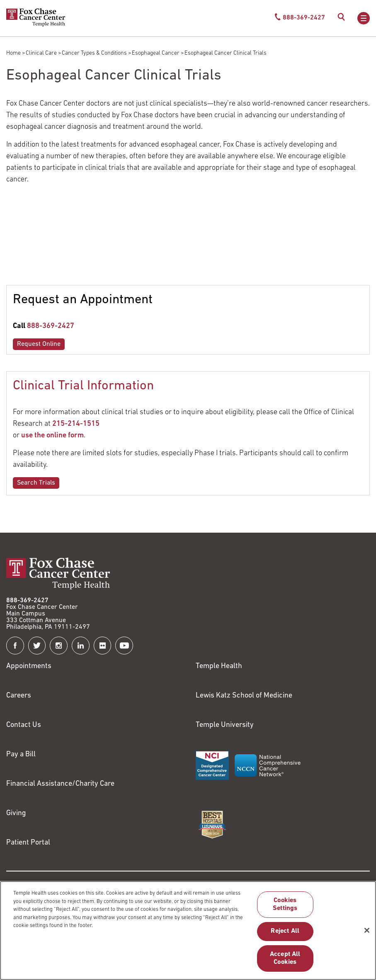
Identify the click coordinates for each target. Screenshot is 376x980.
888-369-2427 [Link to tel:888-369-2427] (51, 326)
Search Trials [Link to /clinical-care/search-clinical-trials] (36, 483)
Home (13, 53)
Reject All (285, 931)
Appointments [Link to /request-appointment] (29, 666)
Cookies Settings (285, 904)
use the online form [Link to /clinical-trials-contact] (52, 436)
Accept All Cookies (285, 958)
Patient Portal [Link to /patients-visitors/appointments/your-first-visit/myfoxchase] (28, 843)
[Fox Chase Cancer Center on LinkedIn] (81, 646)
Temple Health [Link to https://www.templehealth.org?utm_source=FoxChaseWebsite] (219, 666)
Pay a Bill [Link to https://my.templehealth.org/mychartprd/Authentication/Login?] (21, 754)
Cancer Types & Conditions (94, 53)
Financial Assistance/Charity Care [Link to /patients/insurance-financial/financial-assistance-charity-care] (60, 784)
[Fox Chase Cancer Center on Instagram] (59, 646)
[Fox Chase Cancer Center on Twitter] (37, 646)
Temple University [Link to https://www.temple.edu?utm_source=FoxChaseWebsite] (225, 725)
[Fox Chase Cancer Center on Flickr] (103, 646)
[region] (188, 931)
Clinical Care (41, 53)
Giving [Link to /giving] (16, 813)
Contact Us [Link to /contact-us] (24, 725)
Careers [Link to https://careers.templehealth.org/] (19, 696)
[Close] (367, 930)
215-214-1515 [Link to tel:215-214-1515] (76, 424)
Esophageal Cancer (156, 53)
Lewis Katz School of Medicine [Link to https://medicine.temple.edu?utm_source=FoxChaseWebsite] (244, 696)
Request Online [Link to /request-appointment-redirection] (39, 344)
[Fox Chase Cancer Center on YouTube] (124, 646)
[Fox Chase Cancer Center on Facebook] (15, 646)
